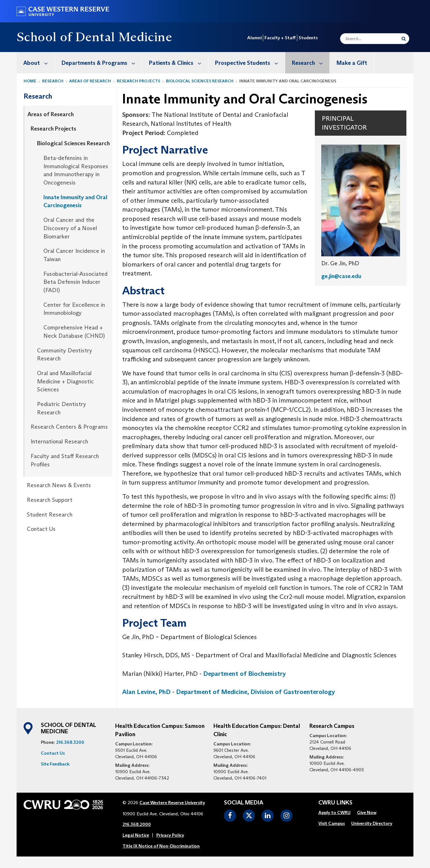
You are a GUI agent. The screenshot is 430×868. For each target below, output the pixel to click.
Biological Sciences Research (200, 81)
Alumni (254, 38)
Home (30, 81)
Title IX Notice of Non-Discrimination (161, 846)
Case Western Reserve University (172, 803)
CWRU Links (335, 803)
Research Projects (138, 81)
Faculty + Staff (280, 38)
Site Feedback (55, 764)
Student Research (50, 515)
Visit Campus (332, 823)
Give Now (367, 812)
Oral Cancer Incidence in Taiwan (74, 255)
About (39, 63)
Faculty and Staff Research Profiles (65, 460)
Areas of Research (90, 81)
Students (308, 38)
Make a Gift (352, 63)
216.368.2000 (137, 824)
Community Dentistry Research (65, 355)
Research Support (50, 500)
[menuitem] (36, 63)
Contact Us (41, 529)
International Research (59, 442)
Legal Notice (136, 835)
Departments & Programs (102, 63)
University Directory (372, 823)
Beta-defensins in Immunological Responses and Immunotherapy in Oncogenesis (76, 170)
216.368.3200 (70, 742)
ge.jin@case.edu (341, 276)
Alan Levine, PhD (146, 692)
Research (311, 63)
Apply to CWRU (334, 812)
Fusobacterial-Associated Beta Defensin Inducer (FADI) (75, 282)
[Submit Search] (404, 39)
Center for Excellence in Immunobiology (74, 309)
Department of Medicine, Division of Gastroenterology (256, 692)
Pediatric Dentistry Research (62, 408)
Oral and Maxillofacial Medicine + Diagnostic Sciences (65, 381)
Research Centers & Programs (69, 427)
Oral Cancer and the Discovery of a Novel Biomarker (70, 228)
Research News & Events (59, 485)
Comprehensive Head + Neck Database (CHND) (74, 332)
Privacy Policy (170, 835)
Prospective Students (250, 63)
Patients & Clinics (178, 63)
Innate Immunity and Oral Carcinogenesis (75, 201)
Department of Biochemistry (245, 674)
